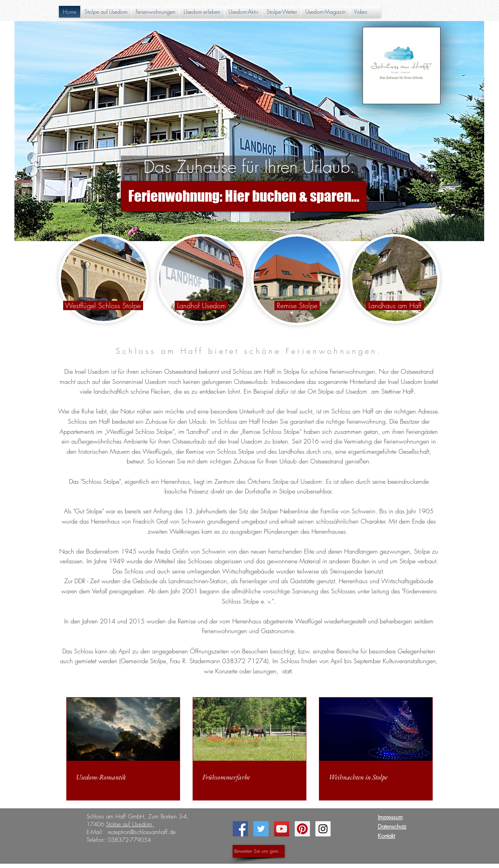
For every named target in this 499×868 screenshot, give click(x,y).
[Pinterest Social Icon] (302, 829)
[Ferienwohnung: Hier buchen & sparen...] (244, 196)
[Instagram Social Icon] (323, 829)
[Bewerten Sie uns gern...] (259, 851)
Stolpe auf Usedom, (130, 824)
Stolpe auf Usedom (342, 391)
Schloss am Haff (352, 411)
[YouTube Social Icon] (282, 829)
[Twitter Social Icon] (261, 829)
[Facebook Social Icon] (240, 829)
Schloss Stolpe (101, 481)
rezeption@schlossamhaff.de (142, 832)
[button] (202, 12)
